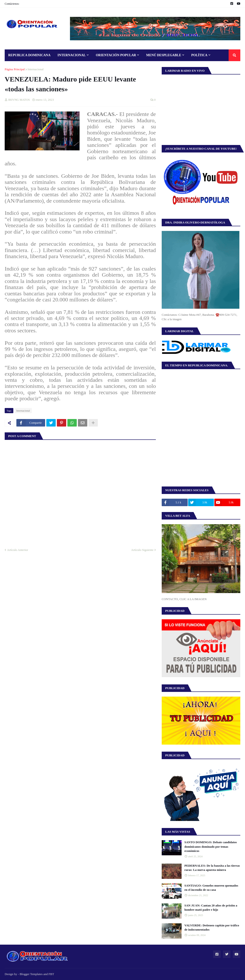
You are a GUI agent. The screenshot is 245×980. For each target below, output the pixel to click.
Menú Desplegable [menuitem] (164, 55)
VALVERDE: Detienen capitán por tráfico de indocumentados (212, 927)
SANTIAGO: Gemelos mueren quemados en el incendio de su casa (211, 888)
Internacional (36, 69)
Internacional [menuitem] (72, 55)
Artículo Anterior (18, 550)
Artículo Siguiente (142, 550)
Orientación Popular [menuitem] (116, 55)
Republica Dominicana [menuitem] (29, 55)
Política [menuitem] (199, 55)
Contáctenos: (12, 4)
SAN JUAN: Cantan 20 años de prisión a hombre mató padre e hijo (211, 908)
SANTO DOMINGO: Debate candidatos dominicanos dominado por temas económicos (211, 846)
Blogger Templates (31, 974)
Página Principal (15, 69)
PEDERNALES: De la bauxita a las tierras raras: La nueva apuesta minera (212, 868)
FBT (51, 974)
